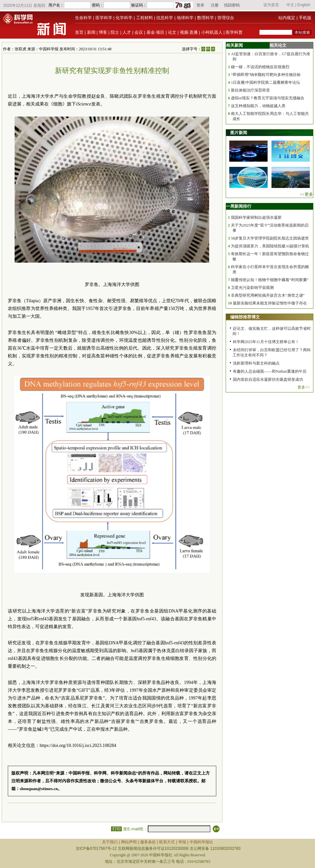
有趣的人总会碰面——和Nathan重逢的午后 (270, 371)
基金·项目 (156, 32)
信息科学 (165, 18)
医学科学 (104, 18)
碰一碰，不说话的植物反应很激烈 (260, 67)
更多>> (304, 387)
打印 (116, 829)
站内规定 (287, 18)
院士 (115, 32)
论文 (172, 32)
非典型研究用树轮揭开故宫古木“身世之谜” (268, 295)
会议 (139, 32)
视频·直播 (189, 32)
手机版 (305, 18)
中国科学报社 (201, 842)
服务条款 (148, 842)
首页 (79, 32)
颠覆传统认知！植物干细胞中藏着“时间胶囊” (270, 280)
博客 (103, 32)
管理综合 (226, 18)
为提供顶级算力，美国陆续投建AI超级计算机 (270, 246)
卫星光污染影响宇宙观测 (252, 288)
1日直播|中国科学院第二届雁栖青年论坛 (265, 82)
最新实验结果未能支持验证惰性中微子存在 (270, 303)
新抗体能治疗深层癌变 (250, 90)
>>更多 (306, 194)
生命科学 (83, 18)
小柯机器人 (212, 32)
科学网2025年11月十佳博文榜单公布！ (266, 342)
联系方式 (167, 842)
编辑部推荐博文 (245, 317)
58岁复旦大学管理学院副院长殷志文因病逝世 (270, 238)
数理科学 (206, 18)
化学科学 (124, 18)
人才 (127, 32)
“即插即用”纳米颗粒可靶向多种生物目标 (266, 75)
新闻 (91, 32)
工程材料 (145, 18)
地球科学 (185, 18)
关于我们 (110, 842)
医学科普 (234, 32)
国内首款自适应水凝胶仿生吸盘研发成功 (268, 379)
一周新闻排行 (239, 206)
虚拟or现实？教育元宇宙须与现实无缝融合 (268, 98)
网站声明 (129, 842)
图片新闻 (239, 133)
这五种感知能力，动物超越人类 (258, 106)
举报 (182, 842)
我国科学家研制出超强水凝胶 (256, 217)
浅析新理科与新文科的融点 (256, 363)
